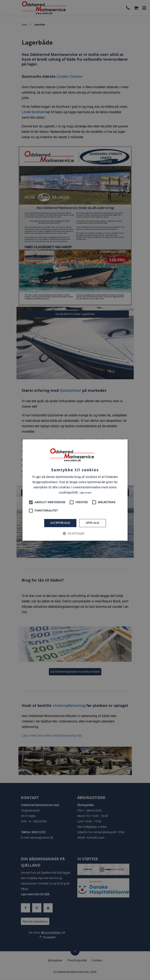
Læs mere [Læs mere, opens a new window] (85, 493)
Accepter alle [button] (60, 523)
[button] (75, 533)
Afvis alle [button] (93, 523)
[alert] (75, 490)
